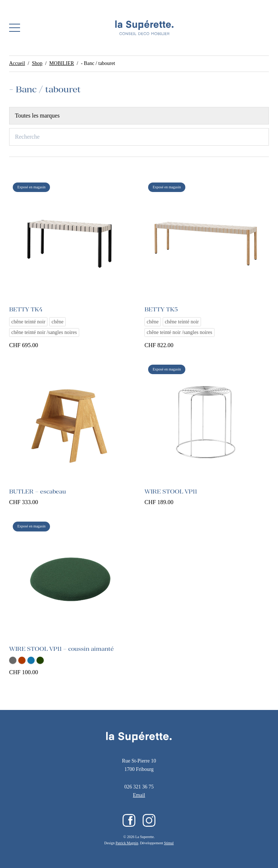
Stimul (169, 843)
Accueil (17, 63)
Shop (37, 63)
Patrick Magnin (127, 843)
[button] (15, 28)
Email (139, 795)
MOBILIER (62, 63)
